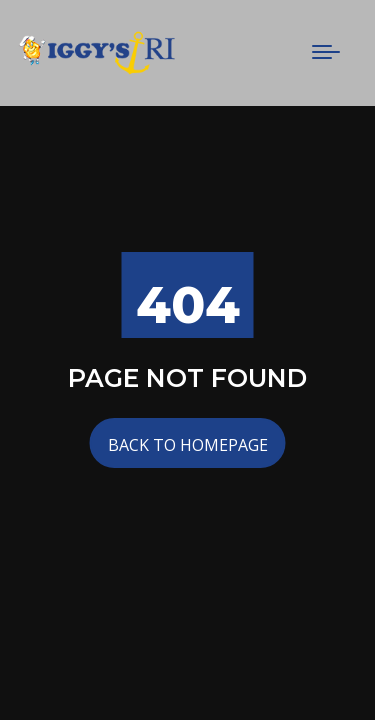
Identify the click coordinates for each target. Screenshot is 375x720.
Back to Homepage (188, 445)
